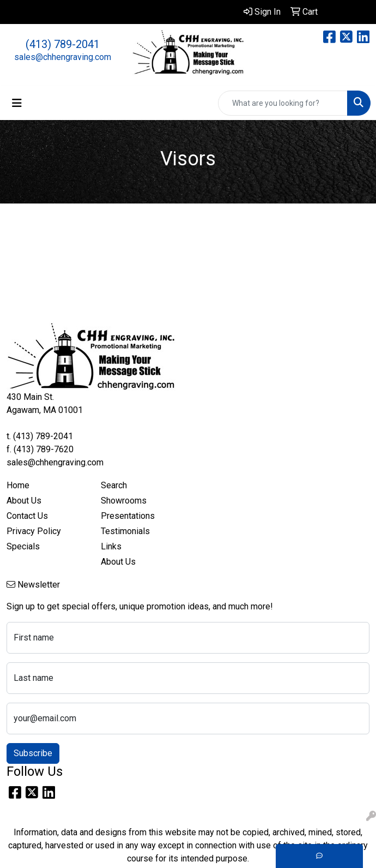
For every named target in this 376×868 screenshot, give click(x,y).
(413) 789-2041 (63, 44)
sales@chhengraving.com (63, 57)
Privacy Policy (34, 531)
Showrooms (124, 501)
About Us (24, 501)
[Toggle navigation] (17, 103)
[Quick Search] (283, 103)
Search (114, 485)
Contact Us (27, 516)
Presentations (128, 516)
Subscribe (33, 753)
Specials (23, 546)
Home (18, 485)
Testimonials (125, 531)
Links (111, 546)
